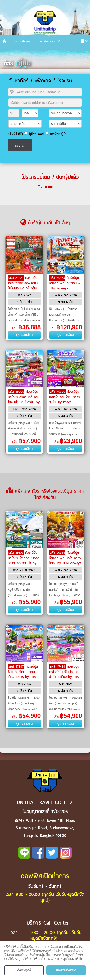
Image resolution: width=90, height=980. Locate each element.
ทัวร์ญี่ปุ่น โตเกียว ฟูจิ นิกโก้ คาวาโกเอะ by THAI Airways (65, 558)
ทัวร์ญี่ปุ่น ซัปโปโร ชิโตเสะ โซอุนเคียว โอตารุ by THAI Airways (23, 674)
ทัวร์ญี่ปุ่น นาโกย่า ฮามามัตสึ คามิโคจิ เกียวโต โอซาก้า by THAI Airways (24, 399)
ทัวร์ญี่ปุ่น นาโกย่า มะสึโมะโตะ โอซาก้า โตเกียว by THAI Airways (64, 674)
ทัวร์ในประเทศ (48, 41)
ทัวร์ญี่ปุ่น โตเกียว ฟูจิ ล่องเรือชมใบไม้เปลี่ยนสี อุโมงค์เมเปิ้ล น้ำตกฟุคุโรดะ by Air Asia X (23, 288)
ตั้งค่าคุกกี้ (24, 970)
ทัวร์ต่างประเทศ (22, 41)
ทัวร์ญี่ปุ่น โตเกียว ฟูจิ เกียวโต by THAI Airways (65, 283)
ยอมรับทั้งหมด (66, 970)
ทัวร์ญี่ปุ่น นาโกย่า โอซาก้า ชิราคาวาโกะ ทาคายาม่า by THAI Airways (24, 560)
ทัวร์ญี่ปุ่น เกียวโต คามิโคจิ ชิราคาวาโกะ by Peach (65, 397)
